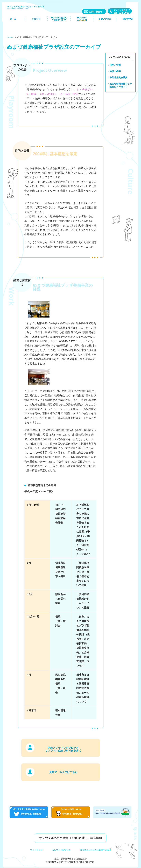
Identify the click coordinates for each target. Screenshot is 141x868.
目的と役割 (115, 65)
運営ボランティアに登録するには (97, 847)
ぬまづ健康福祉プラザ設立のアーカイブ (121, 85)
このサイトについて (61, 847)
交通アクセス (104, 23)
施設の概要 (115, 71)
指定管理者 (127, 23)
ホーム (14, 23)
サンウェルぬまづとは (82, 23)
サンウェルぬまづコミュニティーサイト (27, 10)
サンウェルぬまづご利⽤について (59, 23)
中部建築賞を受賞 (118, 77)
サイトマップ (34, 847)
